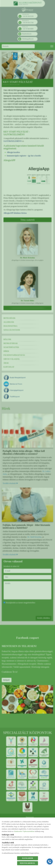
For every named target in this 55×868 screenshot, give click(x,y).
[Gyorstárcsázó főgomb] (50, 862)
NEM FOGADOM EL (27, 863)
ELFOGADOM (27, 858)
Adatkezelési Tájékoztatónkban (24, 831)
